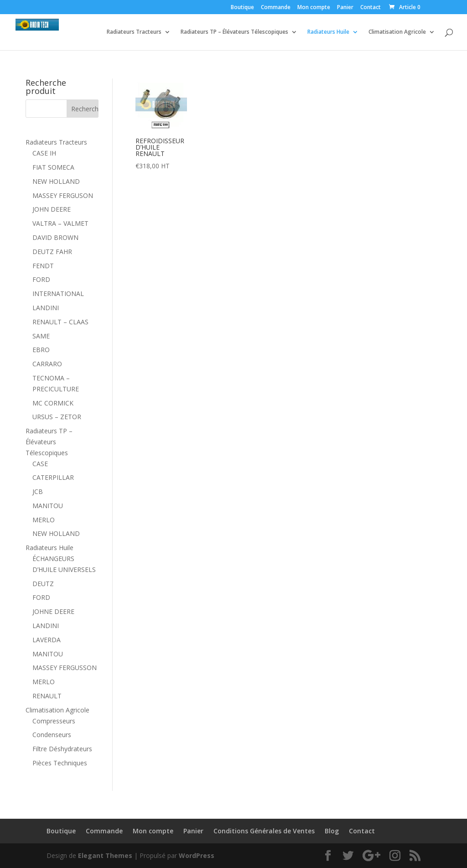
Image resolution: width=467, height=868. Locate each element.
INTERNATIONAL (58, 294)
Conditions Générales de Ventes (264, 831)
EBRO (41, 350)
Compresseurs (54, 721)
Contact (371, 8)
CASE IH (44, 153)
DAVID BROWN (55, 237)
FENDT (43, 266)
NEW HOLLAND (56, 181)
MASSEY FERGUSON (63, 195)
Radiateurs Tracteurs (134, 32)
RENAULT (47, 696)
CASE (40, 464)
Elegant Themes (105, 855)
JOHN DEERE (52, 209)
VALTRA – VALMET (60, 223)
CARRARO (47, 364)
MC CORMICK (53, 403)
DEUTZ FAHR (52, 252)
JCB (38, 491)
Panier (345, 8)
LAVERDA (47, 640)
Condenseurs (52, 735)
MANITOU (48, 506)
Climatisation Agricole (397, 32)
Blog (332, 831)
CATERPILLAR (53, 477)
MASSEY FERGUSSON (65, 668)
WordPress (197, 855)
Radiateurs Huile (328, 32)
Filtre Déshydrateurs (62, 749)
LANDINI (46, 308)
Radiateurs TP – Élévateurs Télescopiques (234, 32)
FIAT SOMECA (53, 167)
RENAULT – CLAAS (60, 322)
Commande (276, 8)
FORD (41, 279)
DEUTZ (43, 584)
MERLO (44, 520)
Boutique (242, 8)
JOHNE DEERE (53, 611)
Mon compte (314, 8)
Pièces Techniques (60, 763)
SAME (41, 336)
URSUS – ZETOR (57, 417)
